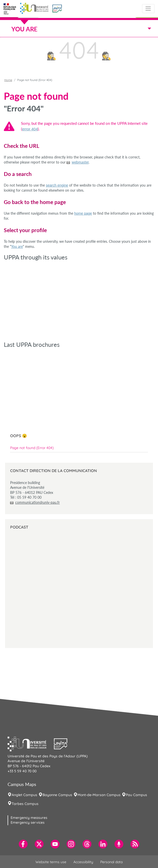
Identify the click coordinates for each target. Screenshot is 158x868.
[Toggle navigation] (148, 8)
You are (17, 246)
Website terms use (51, 862)
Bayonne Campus (57, 795)
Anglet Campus (24, 795)
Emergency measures (29, 818)
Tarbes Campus (25, 804)
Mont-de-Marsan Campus (99, 795)
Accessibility (83, 862)
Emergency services (28, 822)
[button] (57, 8)
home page (83, 213)
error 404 (30, 129)
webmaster (80, 162)
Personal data (111, 862)
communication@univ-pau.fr (37, 502)
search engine (57, 185)
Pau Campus (136, 795)
